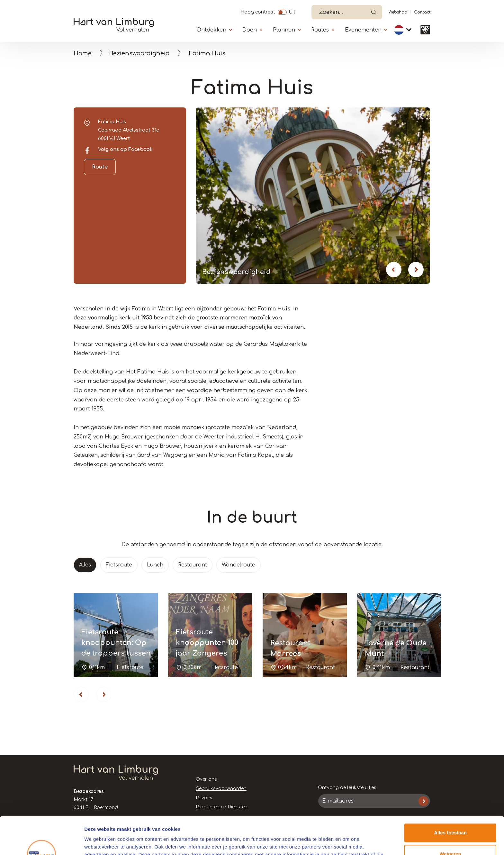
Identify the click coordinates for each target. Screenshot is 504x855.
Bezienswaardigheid (139, 53)
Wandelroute (239, 565)
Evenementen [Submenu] (363, 30)
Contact (422, 12)
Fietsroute (119, 565)
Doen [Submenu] (250, 30)
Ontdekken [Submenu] (211, 30)
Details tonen (99, 842)
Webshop (398, 12)
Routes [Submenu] (320, 30)
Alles (85, 565)
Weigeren (450, 816)
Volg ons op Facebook (125, 149)
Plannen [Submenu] (284, 30)
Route (100, 167)
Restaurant (193, 565)
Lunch (155, 565)
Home (83, 53)
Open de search (374, 12)
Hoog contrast (258, 11)
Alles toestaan (450, 795)
